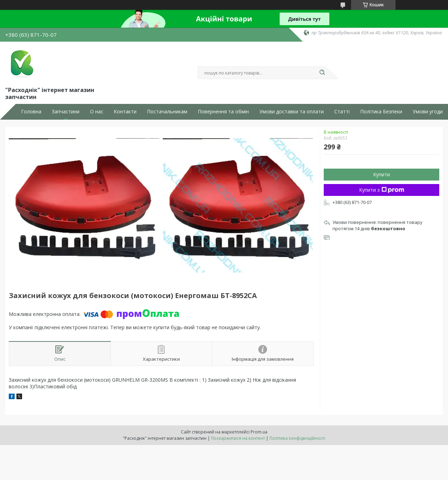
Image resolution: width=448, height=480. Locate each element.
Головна (31, 112)
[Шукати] (322, 73)
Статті (342, 112)
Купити (381, 174)
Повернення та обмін (223, 112)
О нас (97, 112)
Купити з (382, 190)
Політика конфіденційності (297, 438)
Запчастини (66, 112)
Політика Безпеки (381, 112)
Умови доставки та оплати (292, 112)
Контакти (125, 112)
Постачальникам (167, 112)
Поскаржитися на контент (238, 438)
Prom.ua (259, 432)
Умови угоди (428, 112)
